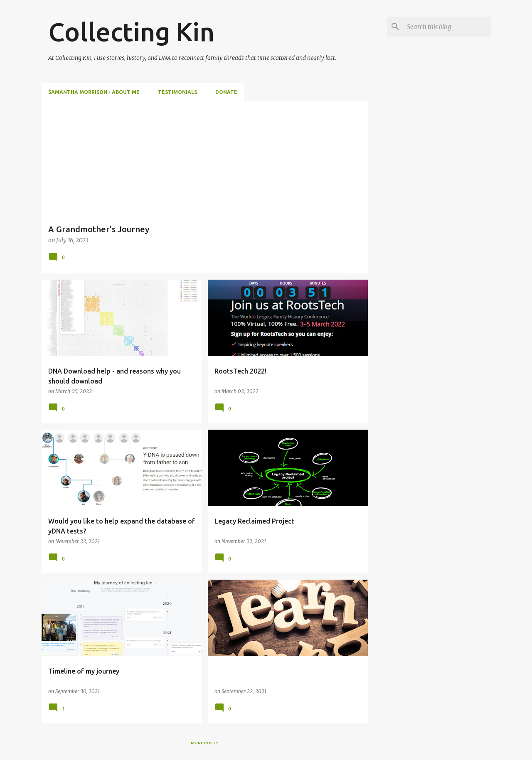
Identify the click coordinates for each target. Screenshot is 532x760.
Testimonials (177, 92)
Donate (226, 92)
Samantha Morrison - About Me (94, 92)
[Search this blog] (447, 27)
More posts (205, 743)
